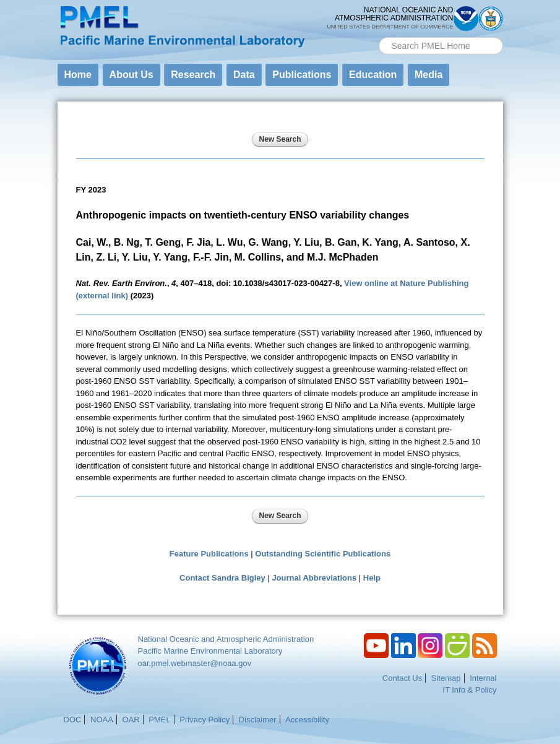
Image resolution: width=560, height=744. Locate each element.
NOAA (102, 720)
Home (78, 75)
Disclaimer (258, 720)
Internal (483, 678)
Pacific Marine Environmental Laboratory (210, 651)
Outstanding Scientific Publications (323, 554)
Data (244, 75)
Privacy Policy (205, 720)
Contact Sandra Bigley (222, 578)
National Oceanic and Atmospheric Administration (226, 639)
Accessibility (307, 720)
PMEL (159, 720)
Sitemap (446, 678)
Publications (302, 75)
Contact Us (402, 678)
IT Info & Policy (469, 690)
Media (429, 75)
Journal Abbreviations (314, 578)
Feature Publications (209, 554)
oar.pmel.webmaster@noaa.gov (195, 663)
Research (193, 75)
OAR (131, 720)
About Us (131, 75)
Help (372, 578)
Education (373, 75)
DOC (73, 720)
